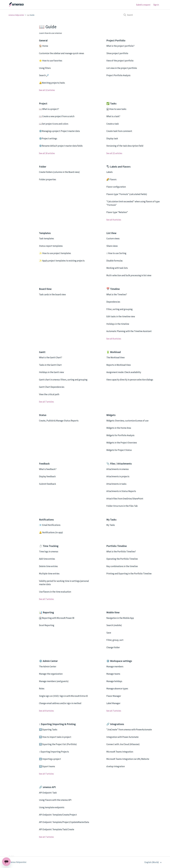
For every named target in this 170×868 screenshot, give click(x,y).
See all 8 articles (114, 339)
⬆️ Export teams (47, 766)
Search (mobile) (114, 625)
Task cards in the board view (52, 294)
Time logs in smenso (49, 552)
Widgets (111, 415)
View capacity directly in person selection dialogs (130, 380)
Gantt (42, 352)
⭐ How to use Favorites (51, 61)
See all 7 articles (46, 402)
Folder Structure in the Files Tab (122, 506)
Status (43, 415)
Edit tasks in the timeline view (121, 316)
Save (109, 633)
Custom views (113, 238)
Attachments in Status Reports (121, 491)
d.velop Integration (116, 766)
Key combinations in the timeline (122, 566)
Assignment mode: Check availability (124, 372)
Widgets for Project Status (119, 450)
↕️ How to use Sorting (116, 253)
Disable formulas (114, 261)
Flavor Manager (114, 696)
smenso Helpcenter (16, 15)
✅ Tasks (111, 103)
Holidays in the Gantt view (51, 372)
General (43, 40)
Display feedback (47, 476)
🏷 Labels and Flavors (118, 167)
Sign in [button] (156, 5)
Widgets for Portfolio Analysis (120, 435)
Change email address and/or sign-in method (60, 703)
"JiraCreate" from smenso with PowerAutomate (129, 730)
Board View (45, 289)
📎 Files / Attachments (119, 464)
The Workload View (115, 357)
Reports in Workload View (119, 365)
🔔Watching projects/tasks (52, 83)
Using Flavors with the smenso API (55, 800)
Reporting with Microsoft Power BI (58, 618)
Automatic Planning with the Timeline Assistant (129, 331)
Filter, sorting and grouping (119, 309)
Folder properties (48, 179)
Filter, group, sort (115, 640)
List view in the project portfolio (122, 68)
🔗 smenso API (47, 787)
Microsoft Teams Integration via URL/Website (128, 759)
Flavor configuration (116, 187)
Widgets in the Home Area (119, 428)
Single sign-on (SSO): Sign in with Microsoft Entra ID (63, 696)
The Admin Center (48, 667)
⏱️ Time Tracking (49, 546)
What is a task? (113, 116)
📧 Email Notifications (50, 525)
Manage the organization (51, 674)
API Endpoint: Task (48, 793)
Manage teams (113, 674)
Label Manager (113, 703)
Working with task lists (117, 268)
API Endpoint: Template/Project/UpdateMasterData (64, 822)
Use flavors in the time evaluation (55, 592)
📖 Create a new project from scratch (57, 116)
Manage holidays (114, 681)
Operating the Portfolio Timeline (122, 559)
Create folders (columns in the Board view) (59, 172)
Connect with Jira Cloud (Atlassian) (123, 744)
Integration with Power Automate (122, 737)
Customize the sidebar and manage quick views (62, 53)
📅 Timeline (113, 289)
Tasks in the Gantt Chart (50, 365)
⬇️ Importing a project (50, 759)
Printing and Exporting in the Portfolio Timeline (129, 574)
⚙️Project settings (48, 138)
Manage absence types (117, 689)
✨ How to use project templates (55, 253)
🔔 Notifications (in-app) (51, 532)
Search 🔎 (44, 75)
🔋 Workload (114, 352)
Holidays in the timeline (118, 324)
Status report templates (51, 246)
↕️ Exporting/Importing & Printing (57, 724)
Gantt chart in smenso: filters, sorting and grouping (63, 380)
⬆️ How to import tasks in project (55, 737)
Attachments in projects (118, 476)
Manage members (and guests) (54, 681)
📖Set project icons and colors (54, 124)
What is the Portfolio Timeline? (121, 552)
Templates (45, 233)
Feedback (44, 464)
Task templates (46, 238)
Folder (43, 167)
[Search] (142, 15)
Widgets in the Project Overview (122, 443)
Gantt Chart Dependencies (52, 387)
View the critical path (49, 394)
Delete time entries (48, 566)
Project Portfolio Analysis (118, 75)
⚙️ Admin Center (48, 661)
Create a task (113, 124)
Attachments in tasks (116, 484)
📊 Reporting (46, 612)
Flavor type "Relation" (117, 212)
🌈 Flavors (111, 179)
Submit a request (143, 5)
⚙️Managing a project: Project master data (59, 131)
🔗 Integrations (115, 724)
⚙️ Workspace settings (119, 661)
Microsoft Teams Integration (120, 752)
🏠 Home (44, 46)
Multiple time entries (49, 574)
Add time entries (47, 559)
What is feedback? (48, 469)
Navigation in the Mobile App (120, 618)
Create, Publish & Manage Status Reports (59, 421)
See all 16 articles (47, 153)
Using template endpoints (52, 807)
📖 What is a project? (49, 109)
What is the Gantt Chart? (51, 357)
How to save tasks (118, 109)
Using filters (45, 68)
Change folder (113, 647)
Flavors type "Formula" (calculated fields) (127, 194)
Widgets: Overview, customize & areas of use (127, 421)
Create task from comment (119, 131)
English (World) (152, 862)
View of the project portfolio (120, 61)
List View (111, 233)
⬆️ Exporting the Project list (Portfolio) (58, 744)
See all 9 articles (114, 220)
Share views (112, 246)
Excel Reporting (47, 625)
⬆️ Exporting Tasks (48, 730)
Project (43, 103)
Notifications (46, 520)
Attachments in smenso (118, 469)
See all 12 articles (47, 90)
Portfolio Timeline (117, 546)
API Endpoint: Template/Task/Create (57, 829)
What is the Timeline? (117, 294)
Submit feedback (47, 484)
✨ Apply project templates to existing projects (62, 261)
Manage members (115, 667)
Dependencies (113, 302)
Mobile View (113, 612)
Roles (42, 689)
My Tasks (111, 520)
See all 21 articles (114, 153)
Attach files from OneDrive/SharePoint (125, 499)
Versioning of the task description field (125, 146)
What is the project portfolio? (120, 46)
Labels (110, 172)
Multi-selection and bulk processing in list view (129, 275)
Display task (112, 138)
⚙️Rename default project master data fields (61, 146)
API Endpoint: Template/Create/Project (58, 815)
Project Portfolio (116, 40)
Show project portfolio (117, 53)
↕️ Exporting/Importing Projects (54, 752)
